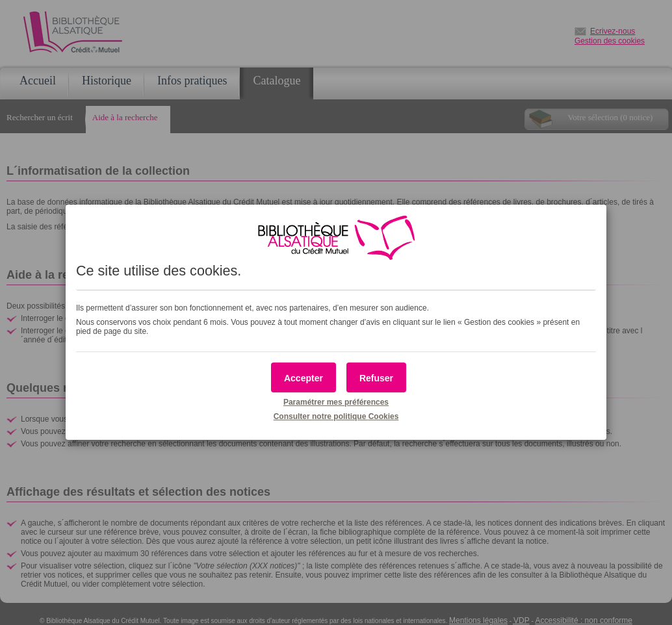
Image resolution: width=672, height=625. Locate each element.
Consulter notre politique (336, 416)
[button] (304, 377)
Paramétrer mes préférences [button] (336, 402)
